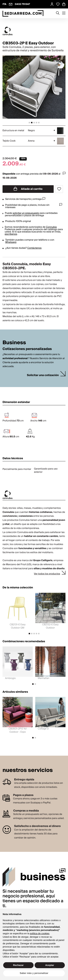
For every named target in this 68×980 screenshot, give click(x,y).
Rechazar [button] (18, 965)
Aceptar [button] (50, 965)
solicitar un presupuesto (26, 213)
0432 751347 (22, 4)
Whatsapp (11, 242)
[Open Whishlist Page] (58, 4)
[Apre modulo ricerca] (58, 13)
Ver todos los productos (47, 574)
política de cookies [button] (40, 933)
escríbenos (11, 234)
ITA (4, 4)
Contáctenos (34, 248)
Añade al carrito (28, 189)
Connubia (51, 227)
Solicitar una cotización (43, 375)
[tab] (29, 123)
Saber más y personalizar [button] (34, 973)
